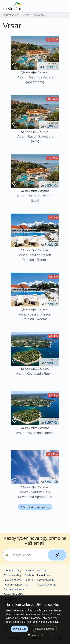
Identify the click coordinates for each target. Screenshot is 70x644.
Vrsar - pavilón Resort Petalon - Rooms (35, 257)
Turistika (29, 580)
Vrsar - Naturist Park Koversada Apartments (35, 495)
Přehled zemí (44, 575)
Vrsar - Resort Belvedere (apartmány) (35, 80)
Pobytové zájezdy (13, 580)
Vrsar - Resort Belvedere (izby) (35, 139)
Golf (27, 585)
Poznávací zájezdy (13, 585)
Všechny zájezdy (46, 580)
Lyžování (29, 571)
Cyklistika (30, 575)
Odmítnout (34, 635)
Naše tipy (42, 571)
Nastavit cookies (45, 629)
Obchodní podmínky (14, 589)
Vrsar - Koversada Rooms (35, 374)
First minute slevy (12, 575)
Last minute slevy (12, 571)
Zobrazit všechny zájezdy (35, 507)
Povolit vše (19, 629)
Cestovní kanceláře (47, 585)
